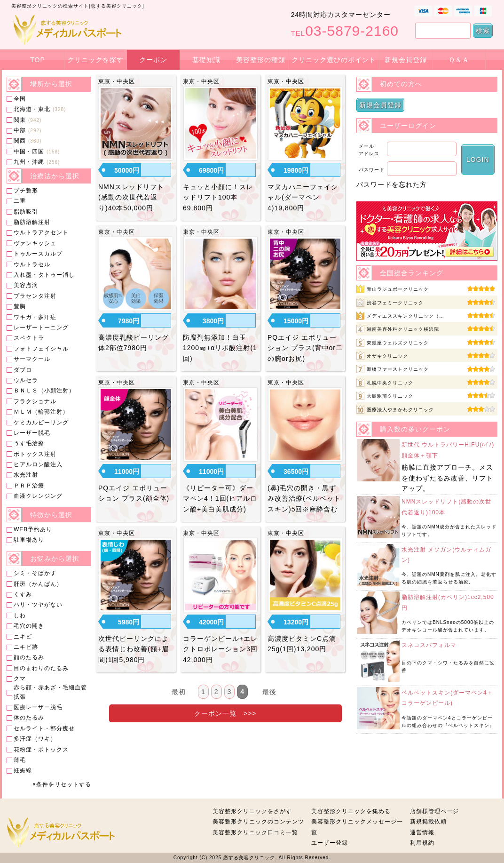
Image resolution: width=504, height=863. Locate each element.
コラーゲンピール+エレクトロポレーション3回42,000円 (220, 649)
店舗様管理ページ (434, 811)
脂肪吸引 (26, 212)
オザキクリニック (387, 356)
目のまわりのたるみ (41, 668)
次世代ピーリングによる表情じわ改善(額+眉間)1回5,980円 (134, 649)
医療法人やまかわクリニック (400, 410)
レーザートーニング (41, 328)
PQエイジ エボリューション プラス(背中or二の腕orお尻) (305, 348)
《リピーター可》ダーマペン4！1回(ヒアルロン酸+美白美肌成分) (220, 499)
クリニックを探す (95, 60)
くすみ (23, 594)
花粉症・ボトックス (41, 750)
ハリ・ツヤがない (38, 605)
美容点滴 (26, 285)
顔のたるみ (29, 657)
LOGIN (478, 160)
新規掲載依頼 (428, 822)
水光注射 (26, 475)
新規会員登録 (406, 60)
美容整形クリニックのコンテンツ (258, 822)
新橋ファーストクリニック (398, 369)
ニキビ (23, 637)
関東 (20, 120)
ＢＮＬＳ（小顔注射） (44, 391)
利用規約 (422, 843)
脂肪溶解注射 (32, 222)
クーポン (153, 60)
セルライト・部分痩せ (44, 728)
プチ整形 (26, 191)
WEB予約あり (33, 529)
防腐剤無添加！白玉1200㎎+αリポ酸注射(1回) (220, 348)
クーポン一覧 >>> (225, 713)
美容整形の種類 (261, 60)
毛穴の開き (29, 626)
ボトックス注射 (35, 454)
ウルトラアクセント (41, 232)
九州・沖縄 (29, 162)
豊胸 (20, 306)
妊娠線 (23, 770)
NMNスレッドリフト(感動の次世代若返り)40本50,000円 (131, 197)
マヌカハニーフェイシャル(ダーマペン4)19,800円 (303, 197)
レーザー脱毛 (32, 433)
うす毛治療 (29, 443)
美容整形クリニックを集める (351, 811)
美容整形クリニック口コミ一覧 (255, 832)
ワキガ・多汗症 (35, 317)
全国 (20, 99)
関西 (20, 141)
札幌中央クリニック (390, 383)
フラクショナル (35, 401)
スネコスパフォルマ (429, 645)
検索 (483, 31)
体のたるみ (29, 718)
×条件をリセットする (62, 784)
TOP (38, 60)
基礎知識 (206, 60)
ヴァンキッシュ (35, 243)
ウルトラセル (32, 264)
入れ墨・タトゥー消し (44, 275)
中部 (20, 130)
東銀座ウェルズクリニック (398, 343)
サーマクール (32, 359)
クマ (20, 679)
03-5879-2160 (345, 31)
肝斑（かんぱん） (38, 584)
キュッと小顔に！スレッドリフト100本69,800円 (218, 197)
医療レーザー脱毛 (38, 707)
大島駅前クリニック (390, 396)
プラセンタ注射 (35, 296)
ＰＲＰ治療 (29, 486)
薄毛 (20, 760)
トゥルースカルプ (38, 254)
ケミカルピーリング (41, 423)
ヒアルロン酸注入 (38, 464)
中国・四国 (29, 152)
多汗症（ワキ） (35, 739)
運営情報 (422, 832)
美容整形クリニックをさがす (252, 811)
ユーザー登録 (330, 843)
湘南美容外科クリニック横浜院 (403, 329)
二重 (20, 201)
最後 (269, 692)
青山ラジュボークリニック (398, 289)
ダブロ (23, 370)
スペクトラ (29, 338)
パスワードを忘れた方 (392, 184)
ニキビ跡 (26, 647)
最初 (179, 692)
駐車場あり (29, 540)
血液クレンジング (38, 496)
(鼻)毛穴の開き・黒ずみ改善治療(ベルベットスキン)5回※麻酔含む (304, 499)
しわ (20, 615)
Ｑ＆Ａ (459, 60)
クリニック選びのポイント (334, 60)
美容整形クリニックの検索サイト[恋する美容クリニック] (78, 6)
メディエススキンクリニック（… (406, 316)
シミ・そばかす (35, 573)
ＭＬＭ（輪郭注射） (41, 412)
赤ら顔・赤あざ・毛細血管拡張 (50, 692)
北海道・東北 (32, 109)
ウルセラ (26, 380)
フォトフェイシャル (41, 349)
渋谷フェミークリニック (395, 303)
